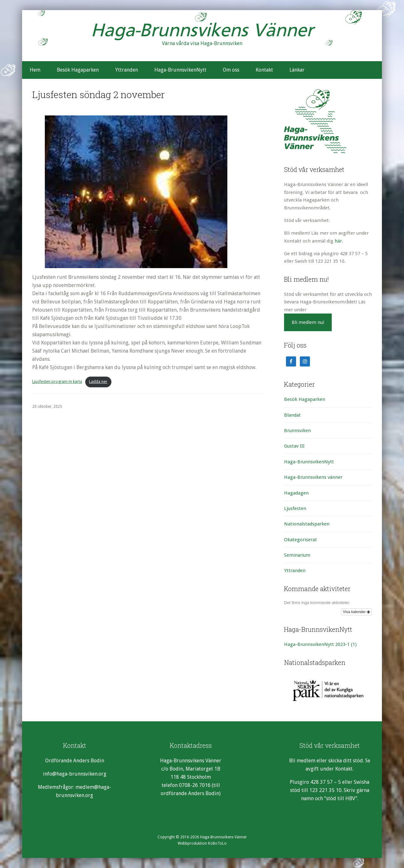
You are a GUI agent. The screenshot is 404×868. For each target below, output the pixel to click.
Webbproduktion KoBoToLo (202, 843)
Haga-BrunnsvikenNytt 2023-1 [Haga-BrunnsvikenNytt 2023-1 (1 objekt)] (320, 644)
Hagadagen (296, 493)
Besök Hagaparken (305, 399)
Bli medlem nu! (308, 322)
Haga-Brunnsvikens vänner (313, 477)
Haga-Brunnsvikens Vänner (202, 32)
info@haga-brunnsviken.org (75, 774)
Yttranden (295, 571)
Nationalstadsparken (307, 524)
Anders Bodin (89, 761)
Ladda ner (98, 381)
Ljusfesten (295, 508)
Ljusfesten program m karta (57, 381)
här (338, 241)
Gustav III (294, 446)
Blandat (292, 415)
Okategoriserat (300, 540)
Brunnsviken (297, 431)
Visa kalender (356, 612)
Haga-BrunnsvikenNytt (309, 462)
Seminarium (297, 555)
